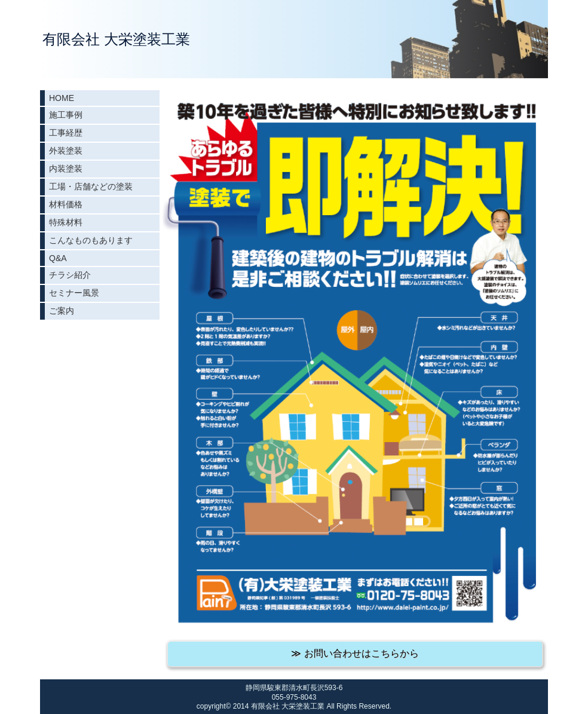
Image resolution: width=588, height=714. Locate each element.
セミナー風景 (74, 293)
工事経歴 (66, 133)
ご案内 (62, 311)
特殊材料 (66, 222)
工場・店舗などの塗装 (91, 186)
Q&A (58, 258)
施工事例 (66, 115)
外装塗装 (66, 151)
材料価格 (66, 204)
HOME (62, 98)
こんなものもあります (91, 240)
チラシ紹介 (70, 275)
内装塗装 (66, 168)
